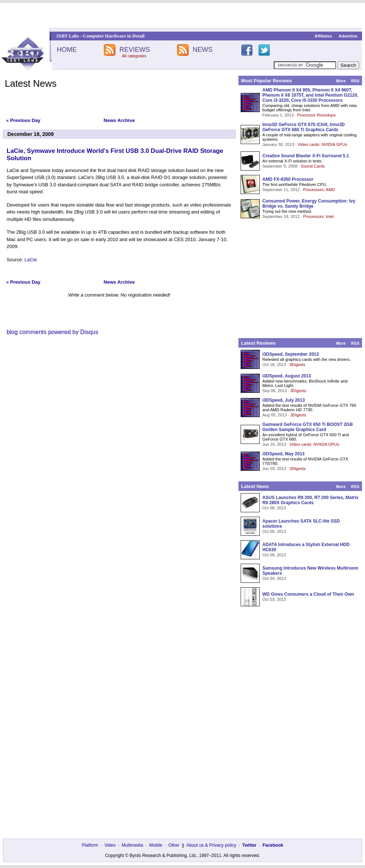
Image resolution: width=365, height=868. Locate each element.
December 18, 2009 (31, 134)
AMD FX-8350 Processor (288, 179)
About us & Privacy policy (211, 845)
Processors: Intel (318, 216)
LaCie (31, 260)
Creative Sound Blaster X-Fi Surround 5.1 (306, 156)
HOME (67, 50)
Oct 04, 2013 (274, 578)
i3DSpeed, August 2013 (287, 376)
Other (174, 845)
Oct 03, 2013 (274, 599)
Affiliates (323, 36)
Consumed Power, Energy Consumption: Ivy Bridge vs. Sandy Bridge (309, 204)
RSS (355, 81)
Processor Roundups (316, 115)
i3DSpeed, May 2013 (284, 454)
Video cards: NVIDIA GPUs (323, 144)
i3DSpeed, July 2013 (284, 400)
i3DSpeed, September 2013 (290, 354)
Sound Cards (313, 166)
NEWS (203, 50)
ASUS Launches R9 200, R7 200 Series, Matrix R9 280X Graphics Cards (310, 500)
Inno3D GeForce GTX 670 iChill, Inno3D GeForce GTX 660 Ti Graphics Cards (304, 127)
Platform (90, 845)
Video (110, 845)
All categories (134, 56)
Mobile (156, 845)
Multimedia (132, 845)
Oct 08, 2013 (274, 508)
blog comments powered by (52, 332)
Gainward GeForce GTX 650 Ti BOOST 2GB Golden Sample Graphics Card (308, 427)
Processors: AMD (319, 190)
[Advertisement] (183, 15)
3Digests (297, 365)
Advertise (348, 36)
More (341, 81)
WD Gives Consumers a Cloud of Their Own (308, 594)
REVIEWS (134, 50)
